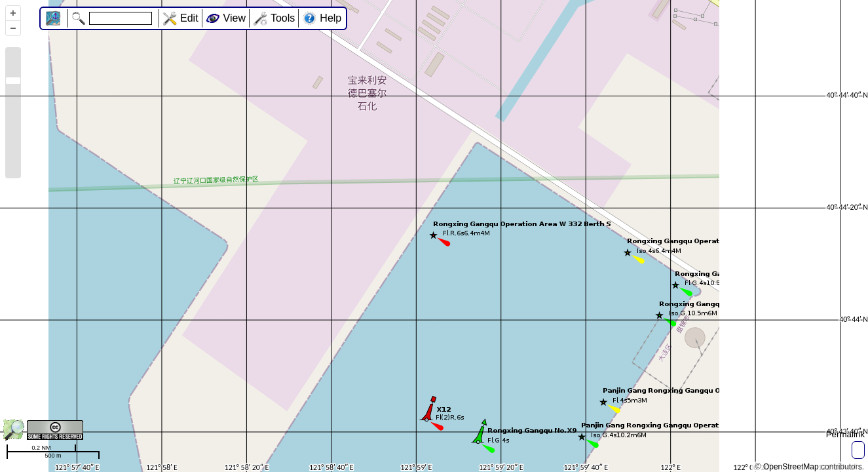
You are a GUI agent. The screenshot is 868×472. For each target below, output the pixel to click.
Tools (283, 18)
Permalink (845, 434)
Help (330, 18)
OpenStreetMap (791, 467)
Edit (189, 18)
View (235, 18)
